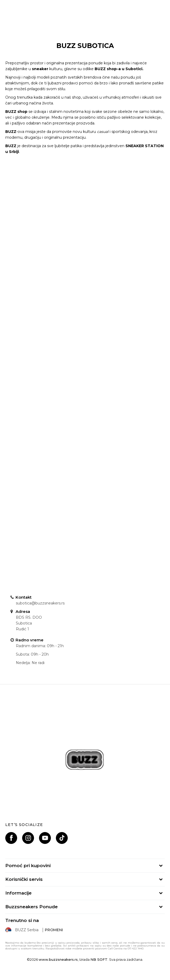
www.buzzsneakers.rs (58, 959)
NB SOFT (99, 959)
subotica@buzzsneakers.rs (40, 603)
